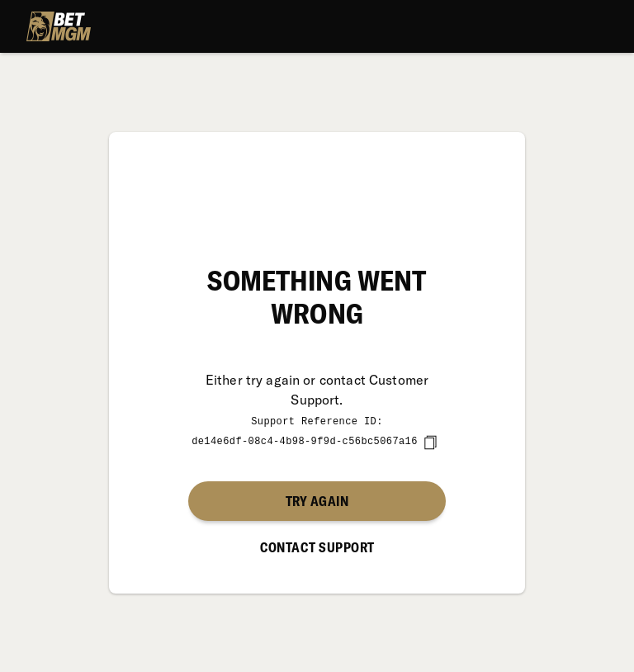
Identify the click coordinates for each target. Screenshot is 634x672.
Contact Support (317, 547)
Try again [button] (317, 500)
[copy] (430, 442)
